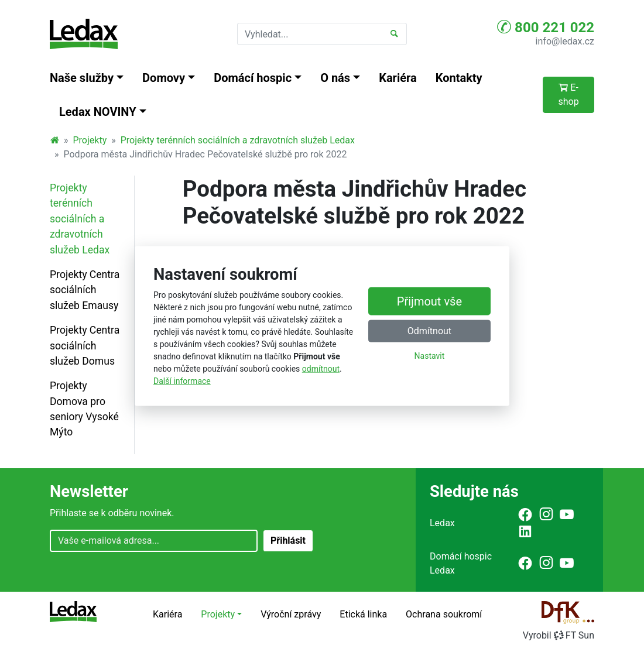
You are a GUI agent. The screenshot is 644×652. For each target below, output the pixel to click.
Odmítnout (429, 331)
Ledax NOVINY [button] (98, 112)
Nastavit (430, 356)
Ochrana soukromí (444, 614)
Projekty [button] (218, 614)
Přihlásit (288, 541)
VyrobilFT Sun (559, 635)
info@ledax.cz (565, 41)
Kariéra (398, 78)
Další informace (182, 380)
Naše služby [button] (82, 78)
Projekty (90, 140)
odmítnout (321, 368)
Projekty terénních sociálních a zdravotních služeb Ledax (238, 140)
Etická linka (363, 614)
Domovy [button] (164, 78)
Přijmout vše (429, 301)
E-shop (568, 95)
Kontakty (459, 78)
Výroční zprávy (291, 614)
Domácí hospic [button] (253, 78)
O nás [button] (335, 78)
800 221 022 (546, 27)
